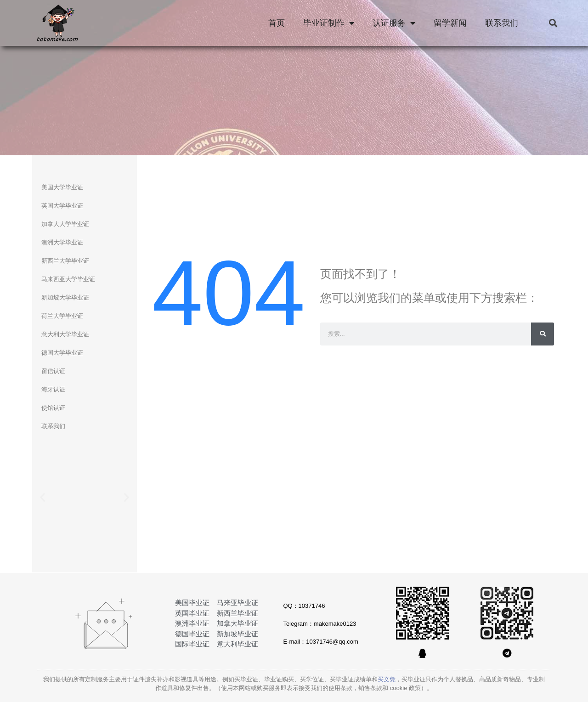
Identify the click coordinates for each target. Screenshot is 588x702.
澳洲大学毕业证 (62, 242)
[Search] (543, 334)
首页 (277, 23)
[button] (553, 23)
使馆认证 (53, 408)
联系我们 (502, 23)
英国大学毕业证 (62, 206)
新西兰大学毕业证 (65, 261)
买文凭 (387, 679)
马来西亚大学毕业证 (68, 279)
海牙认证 (53, 389)
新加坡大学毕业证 (65, 297)
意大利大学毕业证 (65, 334)
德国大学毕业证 (62, 353)
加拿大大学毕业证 (65, 224)
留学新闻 (450, 23)
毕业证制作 (329, 23)
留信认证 (53, 371)
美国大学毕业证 (62, 187)
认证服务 (394, 23)
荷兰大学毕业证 (62, 316)
